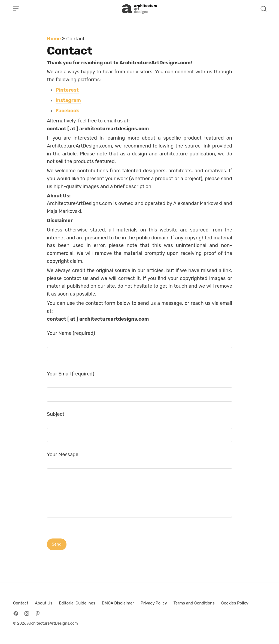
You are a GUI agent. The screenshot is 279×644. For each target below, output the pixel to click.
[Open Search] (263, 9)
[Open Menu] (16, 9)
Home (54, 39)
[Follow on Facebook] (16, 613)
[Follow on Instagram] (27, 613)
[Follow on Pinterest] (38, 613)
